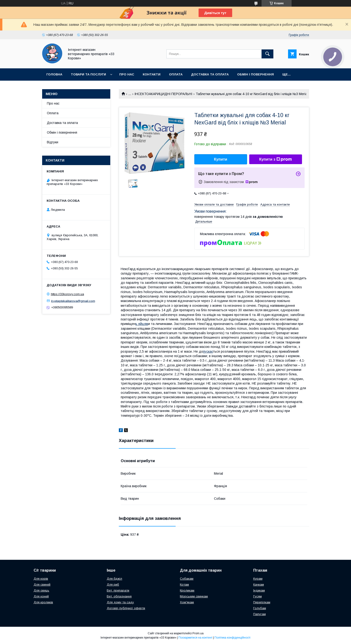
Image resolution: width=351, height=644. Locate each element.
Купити (221, 159)
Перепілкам (262, 602)
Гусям (258, 596)
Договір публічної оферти (126, 608)
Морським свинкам (194, 596)
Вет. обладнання (119, 596)
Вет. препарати (118, 590)
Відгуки (53, 142)
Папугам (260, 614)
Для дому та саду (120, 602)
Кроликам (187, 590)
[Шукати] (267, 54)
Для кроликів (43, 602)
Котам (184, 585)
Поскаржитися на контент (195, 638)
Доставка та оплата (210, 74)
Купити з (275, 159)
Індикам (259, 590)
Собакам (187, 579)
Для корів (41, 579)
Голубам (260, 608)
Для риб (113, 585)
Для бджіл (114, 579)
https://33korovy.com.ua (67, 294)
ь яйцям (142, 324)
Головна (54, 74)
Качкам (259, 585)
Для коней (41, 596)
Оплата (176, 74)
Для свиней (42, 585)
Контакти (152, 74)
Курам (258, 579)
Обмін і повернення (255, 74)
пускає (208, 351)
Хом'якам (187, 602)
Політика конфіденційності (232, 638)
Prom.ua (198, 633)
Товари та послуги (88, 74)
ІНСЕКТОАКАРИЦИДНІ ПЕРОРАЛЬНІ (163, 94)
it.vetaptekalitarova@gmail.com (73, 301)
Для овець (41, 590)
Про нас (127, 74)
